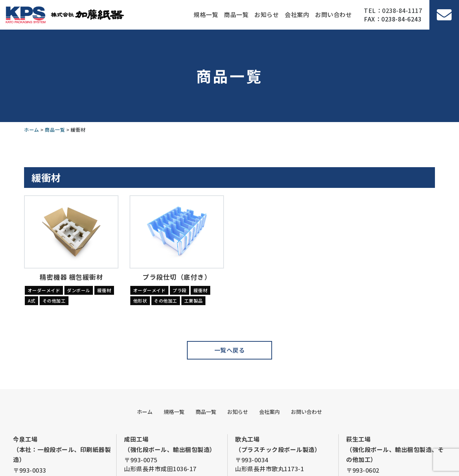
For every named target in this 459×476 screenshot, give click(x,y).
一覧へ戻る (230, 350)
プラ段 (180, 290)
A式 (32, 301)
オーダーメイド (44, 290)
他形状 (140, 301)
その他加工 (54, 301)
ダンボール (79, 290)
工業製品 (194, 301)
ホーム (145, 412)
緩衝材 (104, 290)
